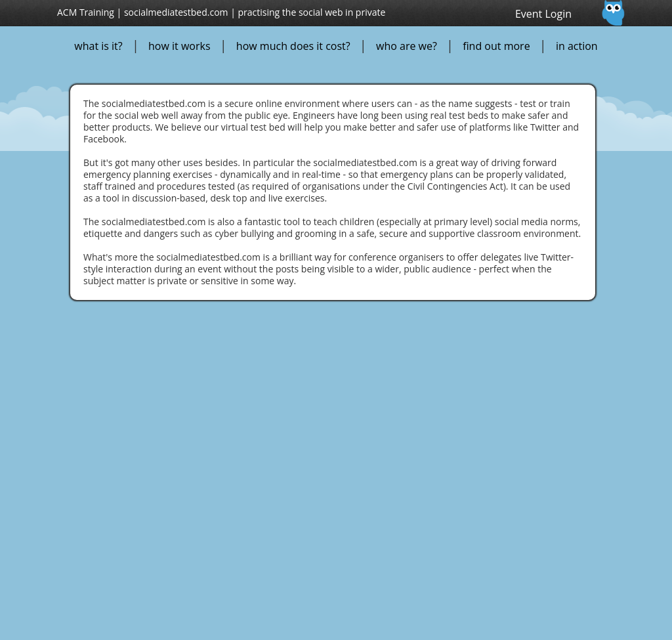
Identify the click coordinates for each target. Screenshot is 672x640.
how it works (179, 46)
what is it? (98, 46)
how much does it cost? (293, 46)
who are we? (407, 46)
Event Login (543, 14)
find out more (496, 46)
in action (577, 46)
